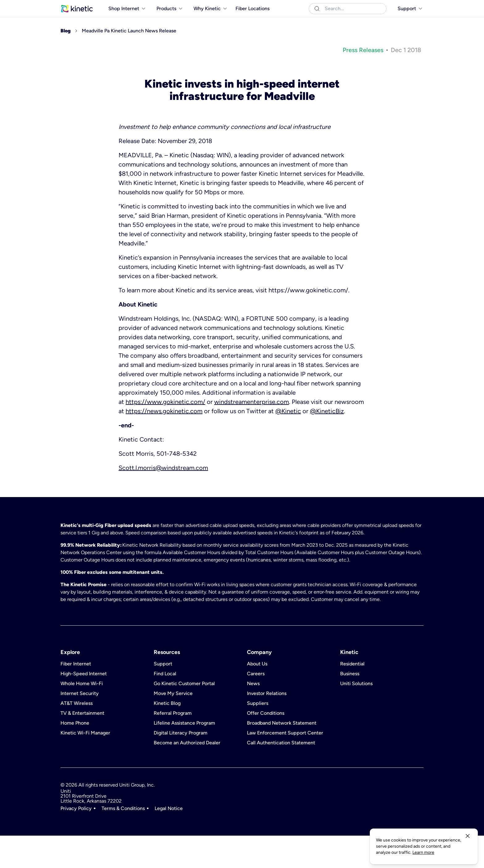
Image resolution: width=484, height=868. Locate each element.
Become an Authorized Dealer (187, 775)
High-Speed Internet (84, 706)
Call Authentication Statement (281, 775)
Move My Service (173, 726)
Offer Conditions (266, 746)
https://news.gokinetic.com (164, 443)
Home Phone (75, 755)
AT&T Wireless (77, 736)
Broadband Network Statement (282, 755)
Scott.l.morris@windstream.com (163, 500)
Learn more (313, 852)
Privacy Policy (76, 841)
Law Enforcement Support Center (285, 765)
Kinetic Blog (167, 736)
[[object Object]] (406, 6)
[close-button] (468, 842)
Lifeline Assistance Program (184, 755)
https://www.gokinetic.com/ (165, 434)
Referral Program (173, 746)
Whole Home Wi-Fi (82, 716)
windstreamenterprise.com (252, 434)
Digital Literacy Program (181, 765)
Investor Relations (267, 726)
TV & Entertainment (82, 746)
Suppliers (258, 736)
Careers (256, 706)
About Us (257, 696)
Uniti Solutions (127, 6)
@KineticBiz (327, 443)
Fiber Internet (76, 696)
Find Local (165, 706)
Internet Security (80, 726)
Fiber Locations (252, 21)
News (253, 716)
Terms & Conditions (123, 841)
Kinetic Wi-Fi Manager (85, 765)
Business (98, 6)
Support (163, 696)
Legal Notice (169, 841)
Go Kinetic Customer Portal (184, 716)
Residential (72, 6)
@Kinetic (288, 443)
